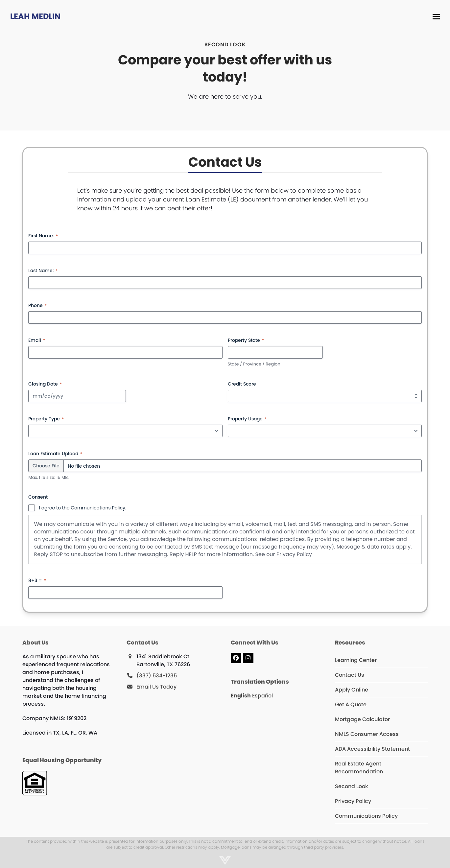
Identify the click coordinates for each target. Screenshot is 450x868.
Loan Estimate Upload (55, 454)
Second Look (352, 786)
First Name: (43, 236)
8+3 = (37, 580)
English (241, 696)
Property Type (46, 419)
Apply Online (352, 690)
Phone (37, 305)
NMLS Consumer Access (367, 734)
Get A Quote (351, 704)
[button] (437, 17)
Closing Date (45, 384)
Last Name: (43, 270)
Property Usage (247, 419)
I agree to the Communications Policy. (82, 508)
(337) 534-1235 (157, 676)
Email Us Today (156, 687)
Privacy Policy (294, 554)
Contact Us (350, 675)
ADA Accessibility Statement (372, 749)
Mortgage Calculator (362, 719)
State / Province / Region (254, 364)
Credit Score (242, 384)
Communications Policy (366, 816)
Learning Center (356, 660)
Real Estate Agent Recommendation (359, 768)
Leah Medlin (35, 16)
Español (262, 696)
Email (37, 340)
